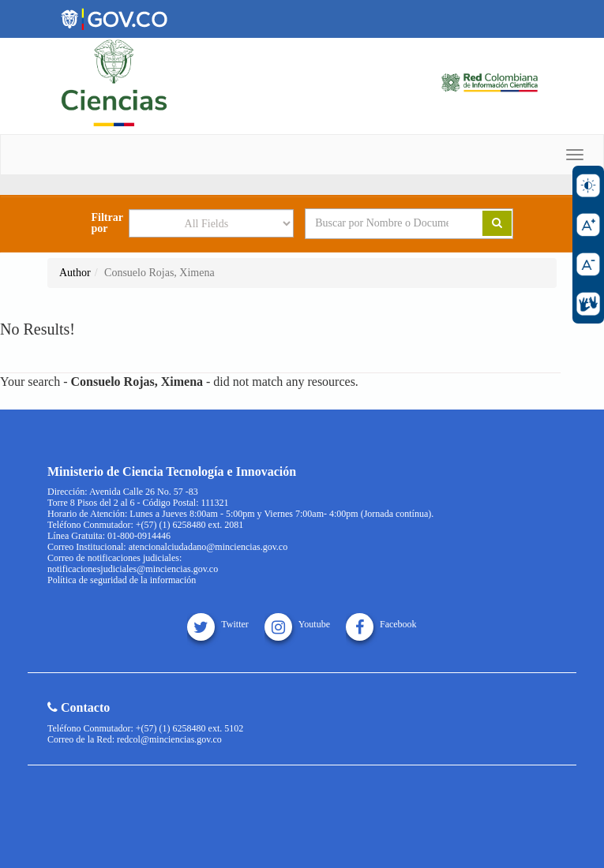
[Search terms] (382, 223)
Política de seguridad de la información (122, 580)
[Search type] (212, 223)
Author (75, 273)
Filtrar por (107, 223)
